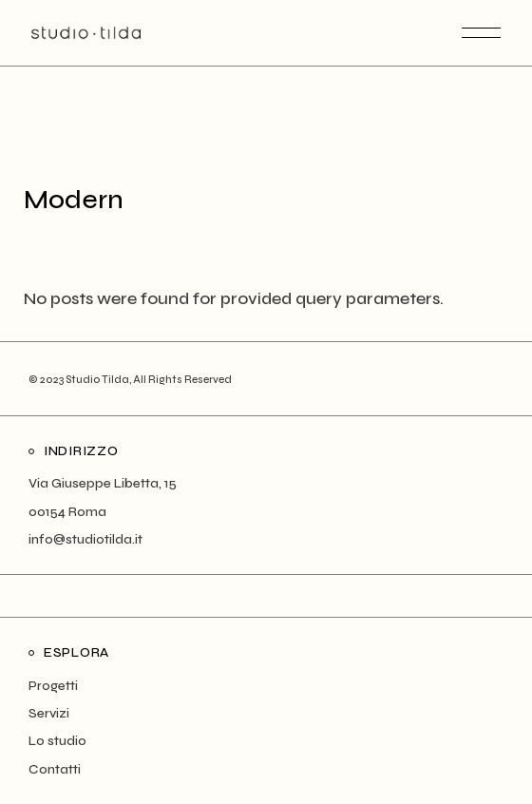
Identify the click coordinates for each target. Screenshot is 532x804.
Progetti (53, 686)
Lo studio (57, 741)
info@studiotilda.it (85, 539)
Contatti (55, 769)
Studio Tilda (97, 380)
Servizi (49, 713)
